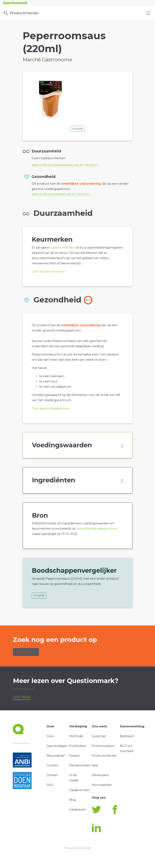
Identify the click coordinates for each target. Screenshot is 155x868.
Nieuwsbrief (56, 756)
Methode (76, 736)
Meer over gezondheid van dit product (61, 194)
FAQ (50, 785)
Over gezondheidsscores (50, 408)
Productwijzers (103, 746)
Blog (73, 800)
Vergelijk (77, 129)
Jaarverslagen (57, 746)
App (95, 765)
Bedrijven (127, 736)
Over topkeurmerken (48, 272)
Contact (53, 765)
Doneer (52, 775)
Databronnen (79, 790)
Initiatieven (77, 810)
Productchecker (21, 13)
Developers (100, 775)
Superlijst (99, 736)
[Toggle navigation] (148, 13)
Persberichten (80, 765)
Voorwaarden (102, 785)
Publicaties (77, 746)
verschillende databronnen (97, 529)
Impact (74, 756)
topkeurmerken (63, 248)
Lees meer (22, 697)
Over (50, 736)
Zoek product (26, 652)
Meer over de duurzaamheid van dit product (65, 165)
